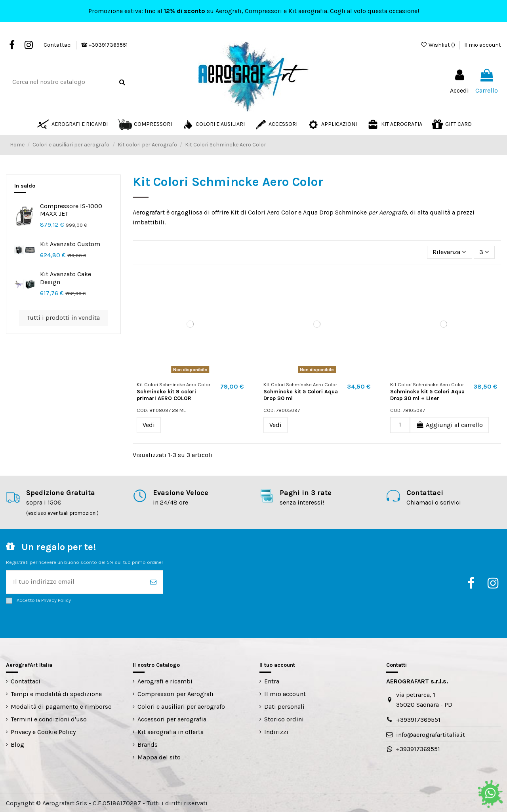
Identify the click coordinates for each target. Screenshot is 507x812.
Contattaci (58, 45)
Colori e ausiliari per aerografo (181, 706)
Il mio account (483, 45)
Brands (148, 743)
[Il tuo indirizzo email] (75, 581)
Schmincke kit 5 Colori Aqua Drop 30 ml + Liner (427, 395)
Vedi (149, 424)
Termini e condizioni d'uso (49, 718)
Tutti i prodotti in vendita (63, 318)
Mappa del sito (159, 756)
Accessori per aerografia (172, 718)
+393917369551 (418, 718)
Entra (272, 680)
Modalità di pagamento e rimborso (61, 706)
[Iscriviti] (153, 581)
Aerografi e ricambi (165, 680)
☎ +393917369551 (104, 45)
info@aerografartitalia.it (431, 733)
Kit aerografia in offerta (171, 731)
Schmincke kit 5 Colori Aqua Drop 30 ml (301, 395)
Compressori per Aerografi (175, 693)
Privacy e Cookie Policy (43, 731)
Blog (17, 743)
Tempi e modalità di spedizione (56, 693)
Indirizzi (276, 731)
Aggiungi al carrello (449, 424)
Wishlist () (438, 45)
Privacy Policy (56, 599)
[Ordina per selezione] (451, 252)
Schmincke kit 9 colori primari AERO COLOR (166, 395)
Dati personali (284, 706)
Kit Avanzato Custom (70, 244)
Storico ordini (284, 718)
